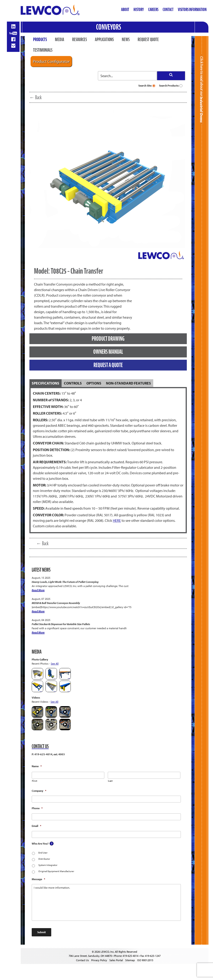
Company (39, 791)
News (126, 39)
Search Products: (171, 86)
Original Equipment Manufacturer (56, 871)
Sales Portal (116, 960)
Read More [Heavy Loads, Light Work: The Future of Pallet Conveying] (38, 590)
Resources (80, 39)
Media (60, 39)
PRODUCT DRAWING (108, 339)
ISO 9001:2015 (145, 960)
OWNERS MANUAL (108, 352)
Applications (104, 39)
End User (43, 853)
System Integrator (48, 865)
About (125, 10)
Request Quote (148, 39)
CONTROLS (73, 383)
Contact (168, 10)
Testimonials (43, 50)
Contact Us (82, 960)
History (139, 10)
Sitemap (130, 960)
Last (110, 781)
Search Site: (147, 86)
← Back (35, 97)
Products (40, 39)
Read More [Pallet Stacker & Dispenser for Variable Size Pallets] (38, 632)
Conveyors (109, 27)
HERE (117, 520)
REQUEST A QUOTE (108, 365)
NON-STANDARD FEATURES (128, 383)
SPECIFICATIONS (45, 383)
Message (38, 879)
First (35, 781)
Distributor (44, 859)
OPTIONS (94, 383)
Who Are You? (40, 844)
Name (37, 766)
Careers (153, 10)
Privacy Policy (99, 960)
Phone (37, 808)
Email (36, 826)
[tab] (45, 383)
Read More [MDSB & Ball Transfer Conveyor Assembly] (38, 611)
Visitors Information (192, 10)
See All (55, 664)
